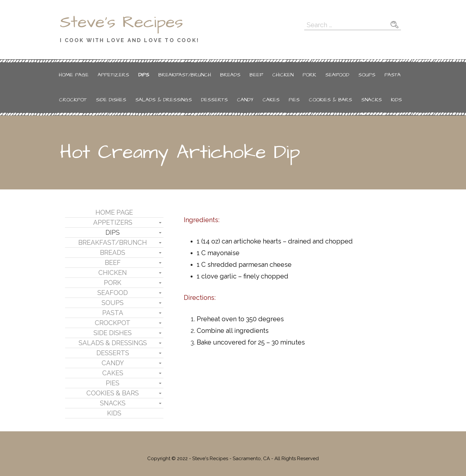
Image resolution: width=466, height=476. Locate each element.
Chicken (283, 75)
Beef (256, 75)
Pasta (393, 75)
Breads (230, 75)
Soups (367, 75)
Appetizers (113, 75)
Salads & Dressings (164, 100)
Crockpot (73, 100)
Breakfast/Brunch (185, 75)
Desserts (214, 100)
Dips (144, 75)
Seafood (337, 75)
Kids (396, 100)
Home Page (74, 75)
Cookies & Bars (330, 100)
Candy (245, 100)
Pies (294, 100)
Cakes (271, 100)
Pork (309, 75)
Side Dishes (111, 100)
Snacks (372, 100)
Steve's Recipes (122, 22)
